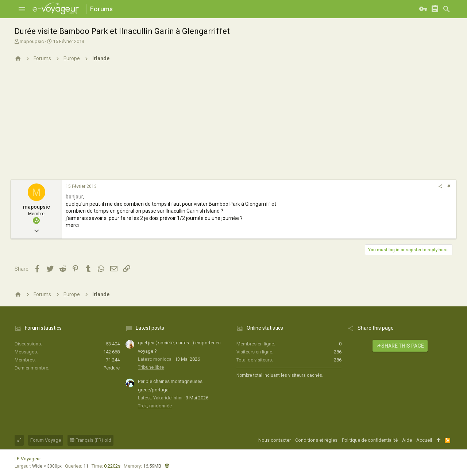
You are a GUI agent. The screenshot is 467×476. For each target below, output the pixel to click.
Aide (407, 440)
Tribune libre (151, 367)
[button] (22, 9)
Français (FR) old (90, 440)
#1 (450, 186)
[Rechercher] (447, 9)
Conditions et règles (316, 440)
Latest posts (150, 328)
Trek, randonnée (155, 406)
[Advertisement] (233, 125)
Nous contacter (275, 440)
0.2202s (112, 466)
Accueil (424, 440)
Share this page (400, 346)
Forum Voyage (46, 440)
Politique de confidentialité (370, 440)
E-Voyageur (29, 459)
